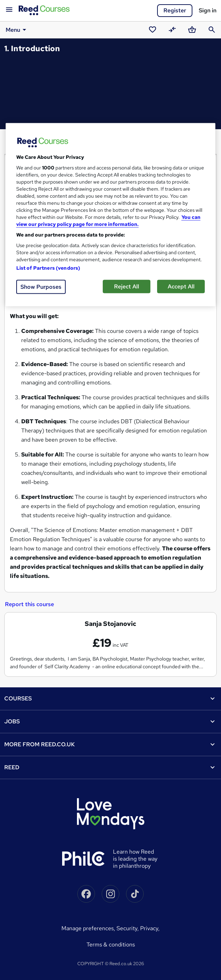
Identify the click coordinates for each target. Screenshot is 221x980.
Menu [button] (17, 30)
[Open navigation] (9, 10)
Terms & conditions (111, 945)
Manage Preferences (88, 928)
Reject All (127, 286)
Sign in (208, 10)
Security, (128, 928)
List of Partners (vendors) (48, 268)
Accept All (181, 286)
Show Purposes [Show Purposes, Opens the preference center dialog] (41, 287)
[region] (111, 215)
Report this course (29, 604)
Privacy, (150, 928)
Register (175, 10)
